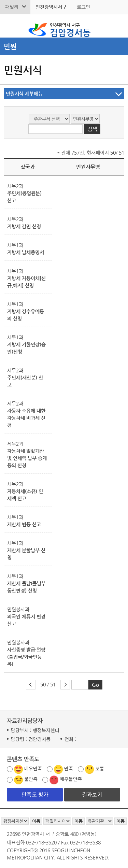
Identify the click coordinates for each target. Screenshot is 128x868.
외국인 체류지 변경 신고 (26, 620)
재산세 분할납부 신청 (26, 554)
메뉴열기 (64, 46)
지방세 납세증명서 (26, 252)
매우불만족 (71, 779)
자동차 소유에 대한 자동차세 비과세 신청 (26, 418)
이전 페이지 (31, 685)
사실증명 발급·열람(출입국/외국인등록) (26, 657)
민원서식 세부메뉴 (24, 94)
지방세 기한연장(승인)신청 (26, 348)
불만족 (31, 779)
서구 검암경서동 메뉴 (118, 26)
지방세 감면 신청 (24, 226)
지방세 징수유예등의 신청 (26, 315)
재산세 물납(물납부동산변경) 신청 (26, 587)
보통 (100, 768)
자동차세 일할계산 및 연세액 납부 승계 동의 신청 (27, 458)
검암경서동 (70, 29)
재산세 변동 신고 (24, 524)
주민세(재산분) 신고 (25, 381)
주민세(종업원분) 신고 (24, 197)
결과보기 (92, 794)
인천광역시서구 (51, 7)
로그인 (83, 7)
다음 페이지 (65, 685)
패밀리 (12, 7)
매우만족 (33, 768)
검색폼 (10, 26)
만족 (69, 768)
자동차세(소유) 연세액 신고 (25, 495)
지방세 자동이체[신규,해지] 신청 (26, 282)
